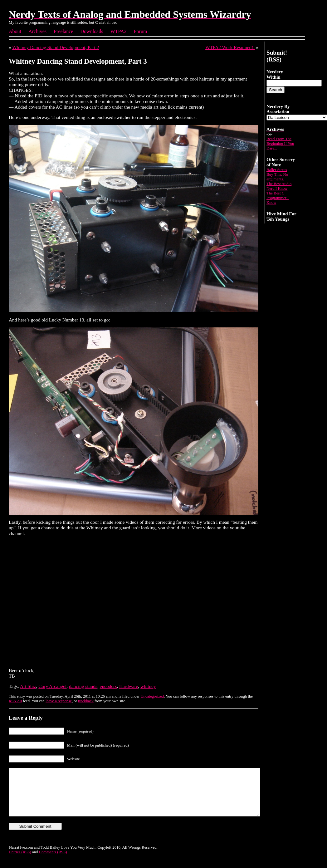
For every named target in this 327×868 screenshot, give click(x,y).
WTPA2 (119, 31)
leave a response (59, 701)
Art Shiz (28, 686)
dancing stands (83, 686)
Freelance (63, 31)
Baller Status (277, 170)
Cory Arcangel (52, 686)
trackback (86, 701)
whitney (148, 686)
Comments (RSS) (53, 861)
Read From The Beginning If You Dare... (280, 144)
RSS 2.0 (15, 701)
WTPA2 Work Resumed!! (230, 47)
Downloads (92, 31)
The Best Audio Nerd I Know (279, 186)
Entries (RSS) (20, 861)
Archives (37, 31)
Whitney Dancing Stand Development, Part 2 (56, 47)
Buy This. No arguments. (277, 177)
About (15, 31)
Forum (141, 31)
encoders (108, 686)
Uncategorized (152, 696)
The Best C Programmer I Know (278, 198)
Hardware (129, 686)
